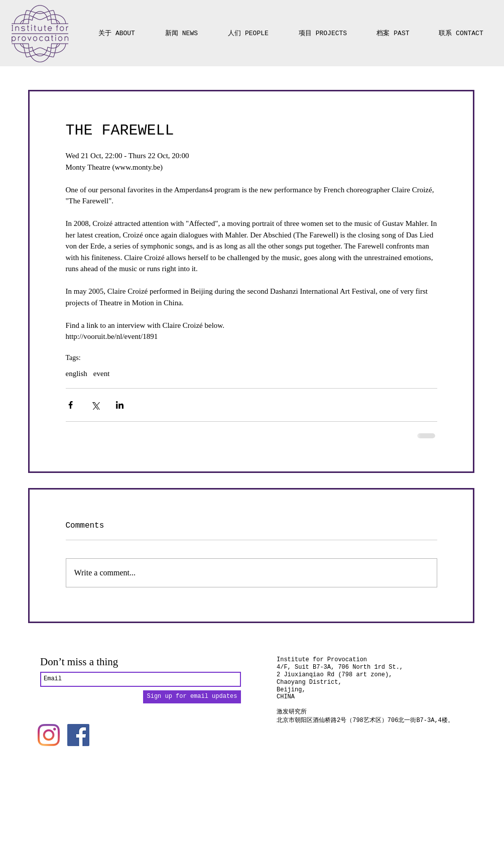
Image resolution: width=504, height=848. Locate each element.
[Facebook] (78, 735)
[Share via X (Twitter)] (95, 405)
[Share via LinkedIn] (120, 405)
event (101, 374)
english (77, 374)
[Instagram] (49, 735)
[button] (323, 29)
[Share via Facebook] (71, 405)
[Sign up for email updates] (192, 697)
